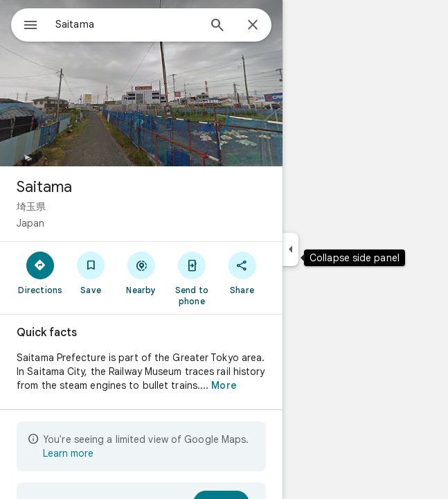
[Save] (91, 272)
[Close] (253, 26)
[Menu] (30, 26)
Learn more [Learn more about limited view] (68, 453)
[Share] (242, 272)
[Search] (217, 26)
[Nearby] (142, 272)
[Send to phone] (191, 278)
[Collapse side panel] (290, 249)
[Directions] (41, 272)
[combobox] (127, 24)
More (224, 385)
